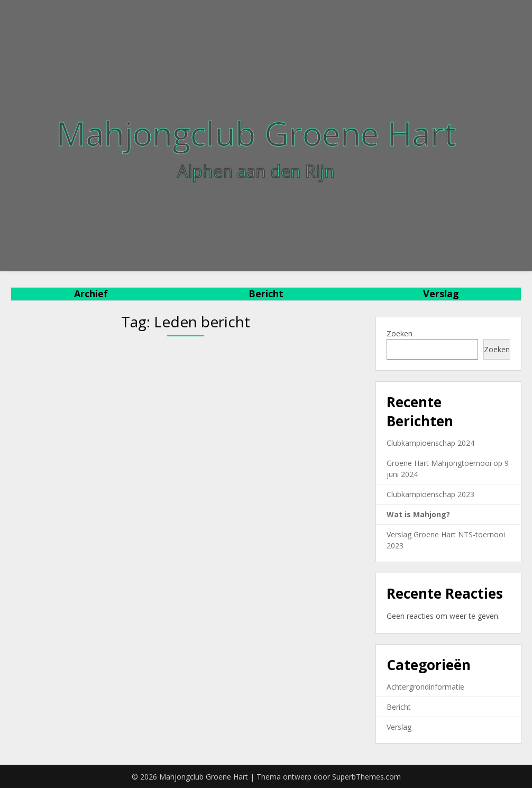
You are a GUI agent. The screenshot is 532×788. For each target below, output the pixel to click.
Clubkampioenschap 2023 (430, 494)
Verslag (441, 294)
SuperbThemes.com (366, 777)
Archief (91, 294)
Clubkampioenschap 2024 (430, 443)
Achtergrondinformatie (425, 687)
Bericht (266, 294)
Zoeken (400, 333)
